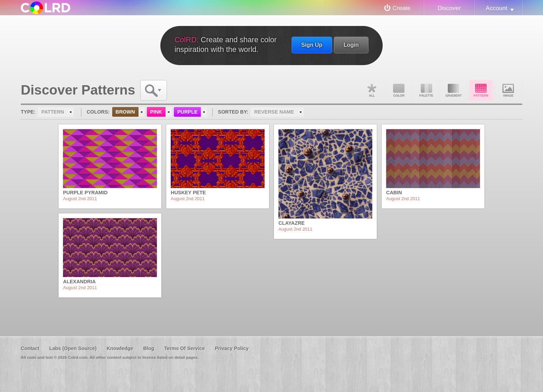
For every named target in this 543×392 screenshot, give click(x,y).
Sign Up (312, 45)
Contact (30, 348)
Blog (149, 348)
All (372, 90)
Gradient (454, 90)
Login (351, 45)
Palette (426, 90)
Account (497, 8)
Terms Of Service (184, 348)
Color (399, 90)
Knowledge (120, 348)
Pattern (481, 90)
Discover (449, 8)
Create (402, 8)
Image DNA (508, 90)
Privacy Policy (232, 348)
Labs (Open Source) (73, 348)
